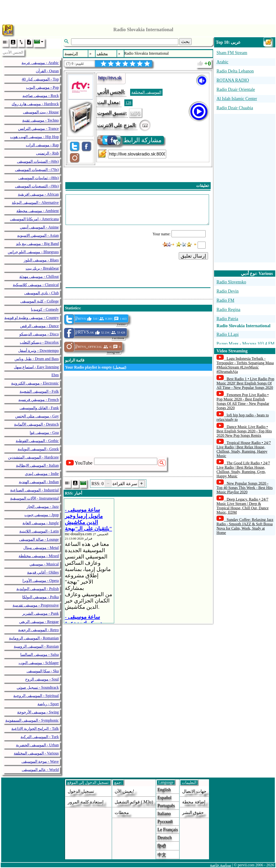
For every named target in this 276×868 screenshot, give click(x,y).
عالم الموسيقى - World (40, 770)
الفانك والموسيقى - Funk (39, 408)
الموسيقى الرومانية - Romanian (34, 638)
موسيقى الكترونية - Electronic (35, 383)
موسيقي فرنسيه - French (39, 400)
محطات (122, 813)
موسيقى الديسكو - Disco (39, 334)
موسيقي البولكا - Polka (41, 597)
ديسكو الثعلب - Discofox (39, 342)
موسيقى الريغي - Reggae (39, 622)
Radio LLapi (228, 334)
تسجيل (120, 367)
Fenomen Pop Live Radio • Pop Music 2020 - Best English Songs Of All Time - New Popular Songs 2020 (243, 401)
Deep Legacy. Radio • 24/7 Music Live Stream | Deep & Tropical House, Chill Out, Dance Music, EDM (242, 506)
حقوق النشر (193, 813)
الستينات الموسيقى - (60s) (38, 161)
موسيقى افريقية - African (38, 194)
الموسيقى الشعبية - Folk (39, 391)
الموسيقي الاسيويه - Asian (38, 235)
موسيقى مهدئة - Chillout (39, 277)
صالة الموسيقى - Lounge (39, 539)
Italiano (164, 814)
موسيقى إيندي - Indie (42, 474)
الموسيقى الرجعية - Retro (38, 630)
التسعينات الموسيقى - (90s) (37, 186)
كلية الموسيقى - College (40, 301)
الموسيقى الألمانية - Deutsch (36, 424)
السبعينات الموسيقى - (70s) (37, 170)
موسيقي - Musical (44, 564)
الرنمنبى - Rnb (47, 153)
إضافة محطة (194, 802)
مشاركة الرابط (130, 140)
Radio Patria (227, 319)
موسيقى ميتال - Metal (41, 548)
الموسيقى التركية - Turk (40, 737)
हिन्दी (162, 846)
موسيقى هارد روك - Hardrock (35, 104)
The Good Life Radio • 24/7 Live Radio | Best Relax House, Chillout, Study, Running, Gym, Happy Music (243, 470)
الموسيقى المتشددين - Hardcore (33, 457)
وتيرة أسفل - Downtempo (38, 351)
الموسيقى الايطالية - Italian (37, 465)
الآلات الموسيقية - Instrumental (34, 498)
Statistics (72, 308)
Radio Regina (228, 310)
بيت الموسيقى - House (41, 112)
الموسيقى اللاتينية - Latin (39, 531)
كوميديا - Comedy (45, 309)
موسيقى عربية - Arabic (40, 63)
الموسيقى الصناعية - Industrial (34, 490)
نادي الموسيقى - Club (41, 293)
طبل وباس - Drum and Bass (37, 359)
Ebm (55, 375)
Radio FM (225, 300)
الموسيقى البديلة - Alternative (35, 203)
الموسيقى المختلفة (146, 92)
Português (166, 806)
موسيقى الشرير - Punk (41, 613)
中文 (162, 855)
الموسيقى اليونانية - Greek (38, 449)
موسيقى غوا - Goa (44, 433)
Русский (165, 822)
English (164, 790)
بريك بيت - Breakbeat (42, 268)
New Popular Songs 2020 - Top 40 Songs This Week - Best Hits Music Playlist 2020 (245, 488)
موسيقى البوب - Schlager (39, 663)
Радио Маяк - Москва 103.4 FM (246, 344)
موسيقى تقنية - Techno (41, 120)
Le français (168, 830)
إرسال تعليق (194, 256)
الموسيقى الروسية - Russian (36, 646)
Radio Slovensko (231, 282)
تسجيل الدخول (81, 791)
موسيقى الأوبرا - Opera (41, 581)
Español (164, 798)
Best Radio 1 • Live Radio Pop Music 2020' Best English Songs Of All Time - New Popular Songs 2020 (245, 383)
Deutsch (165, 838)
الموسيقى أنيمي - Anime (39, 227)
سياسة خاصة (220, 865)
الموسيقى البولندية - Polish (38, 589)
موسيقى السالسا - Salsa (40, 655)
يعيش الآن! (124, 791)
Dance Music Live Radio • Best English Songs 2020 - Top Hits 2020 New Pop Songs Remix (244, 431)
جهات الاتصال (194, 791)
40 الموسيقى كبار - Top (40, 79)
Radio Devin (228, 291)
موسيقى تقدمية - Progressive (36, 605)
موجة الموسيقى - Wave (40, 761)
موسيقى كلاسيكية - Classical (36, 285)
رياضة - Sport (48, 704)
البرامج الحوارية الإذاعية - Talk (35, 729)
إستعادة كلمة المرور (86, 802)
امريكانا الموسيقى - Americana (34, 219)
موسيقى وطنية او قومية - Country (32, 318)
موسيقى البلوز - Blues (41, 260)
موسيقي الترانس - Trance (38, 129)
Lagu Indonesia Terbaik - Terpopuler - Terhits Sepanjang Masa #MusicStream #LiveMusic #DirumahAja (245, 365)
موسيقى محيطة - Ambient (38, 211)
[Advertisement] (138, 11)
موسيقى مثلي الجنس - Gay (37, 416)
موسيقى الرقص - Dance (39, 326)
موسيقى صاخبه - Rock (41, 96)
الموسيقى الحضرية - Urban (37, 745)
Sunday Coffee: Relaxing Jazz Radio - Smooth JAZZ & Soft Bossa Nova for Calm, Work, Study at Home (245, 526)
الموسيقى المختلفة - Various (36, 753)
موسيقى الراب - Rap (42, 145)
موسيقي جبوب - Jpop (42, 515)
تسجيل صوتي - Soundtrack (38, 687)
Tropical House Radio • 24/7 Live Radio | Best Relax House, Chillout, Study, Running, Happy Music (244, 449)
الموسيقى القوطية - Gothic (37, 441)
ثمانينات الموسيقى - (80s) (39, 178)
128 (128, 103)
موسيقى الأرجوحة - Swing (38, 712)
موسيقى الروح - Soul (42, 679)
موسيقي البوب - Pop (42, 87)
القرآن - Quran (47, 71)
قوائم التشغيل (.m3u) (134, 802)
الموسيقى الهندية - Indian (39, 482)
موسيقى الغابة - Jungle (41, 523)
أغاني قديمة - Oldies (43, 572)
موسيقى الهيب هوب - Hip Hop (34, 137)
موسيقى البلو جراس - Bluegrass (33, 252)
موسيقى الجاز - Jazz (43, 507)
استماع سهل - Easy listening (36, 367)
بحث (185, 42)
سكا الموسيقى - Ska (43, 671)
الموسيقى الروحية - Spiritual (36, 696)
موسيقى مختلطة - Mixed (39, 556)
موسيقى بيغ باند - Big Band (37, 244)
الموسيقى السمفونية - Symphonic (32, 720)
